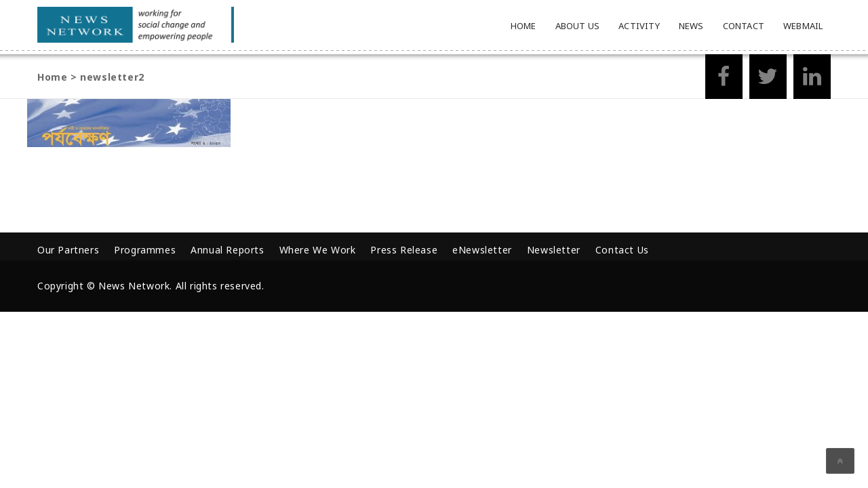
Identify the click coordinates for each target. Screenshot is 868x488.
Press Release (404, 250)
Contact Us (622, 250)
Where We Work (318, 250)
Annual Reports (227, 250)
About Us (578, 26)
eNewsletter (482, 250)
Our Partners (68, 250)
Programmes (145, 250)
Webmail (803, 26)
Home (524, 26)
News (691, 26)
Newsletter (554, 250)
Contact (744, 26)
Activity (639, 26)
